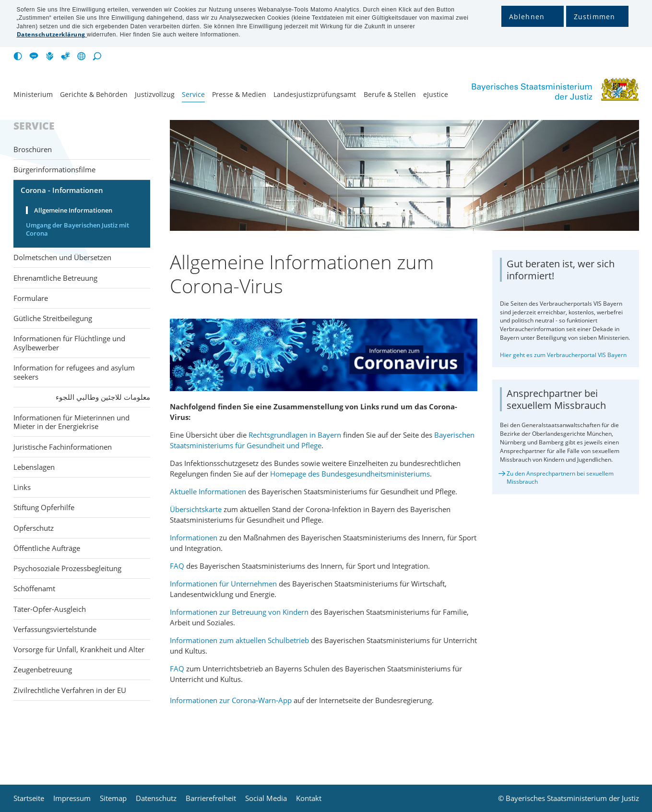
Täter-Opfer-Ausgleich (50, 609)
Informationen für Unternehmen (224, 584)
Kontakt (309, 798)
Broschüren (33, 149)
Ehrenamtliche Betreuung (55, 278)
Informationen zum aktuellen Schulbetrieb (239, 640)
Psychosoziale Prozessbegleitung (67, 568)
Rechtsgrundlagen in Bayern (296, 435)
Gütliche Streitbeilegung (53, 318)
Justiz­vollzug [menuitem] (155, 95)
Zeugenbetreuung (43, 669)
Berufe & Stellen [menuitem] (390, 95)
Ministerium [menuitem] (33, 95)
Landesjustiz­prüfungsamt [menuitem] (315, 95)
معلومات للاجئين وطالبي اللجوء (103, 397)
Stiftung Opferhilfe (44, 507)
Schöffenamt (34, 588)
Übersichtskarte (197, 509)
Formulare (31, 298)
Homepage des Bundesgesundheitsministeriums (350, 474)
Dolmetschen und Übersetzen (62, 257)
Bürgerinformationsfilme (54, 169)
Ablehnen (527, 17)
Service (34, 126)
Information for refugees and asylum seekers (74, 372)
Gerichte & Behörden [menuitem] (94, 95)
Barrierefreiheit (211, 798)
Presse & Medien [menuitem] (239, 95)
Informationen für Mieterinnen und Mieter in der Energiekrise (71, 422)
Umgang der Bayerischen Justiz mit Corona (77, 229)
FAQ (177, 566)
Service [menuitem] (193, 95)
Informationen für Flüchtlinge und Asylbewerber (69, 343)
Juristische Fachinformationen (63, 447)
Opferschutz (34, 528)
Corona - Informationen (62, 190)
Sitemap (113, 798)
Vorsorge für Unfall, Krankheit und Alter (79, 649)
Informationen (195, 537)
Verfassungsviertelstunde (55, 629)
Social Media (266, 798)
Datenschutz (156, 798)
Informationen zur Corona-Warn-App (232, 700)
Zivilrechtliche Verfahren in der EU (70, 690)
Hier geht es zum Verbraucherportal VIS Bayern (563, 355)
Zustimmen (595, 17)
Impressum (72, 798)
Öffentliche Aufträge (47, 548)
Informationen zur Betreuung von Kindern (239, 612)
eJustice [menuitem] (436, 95)
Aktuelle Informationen (208, 491)
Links (22, 487)
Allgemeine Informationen (73, 210)
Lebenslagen (34, 467)
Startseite (29, 798)
